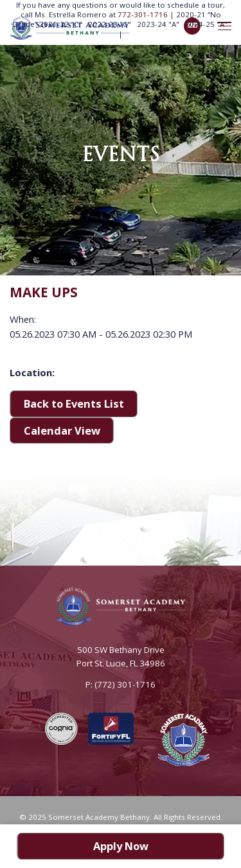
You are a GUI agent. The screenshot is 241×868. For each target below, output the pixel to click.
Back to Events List (74, 404)
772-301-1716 (144, 14)
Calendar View (62, 430)
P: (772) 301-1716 (121, 684)
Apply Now (121, 846)
